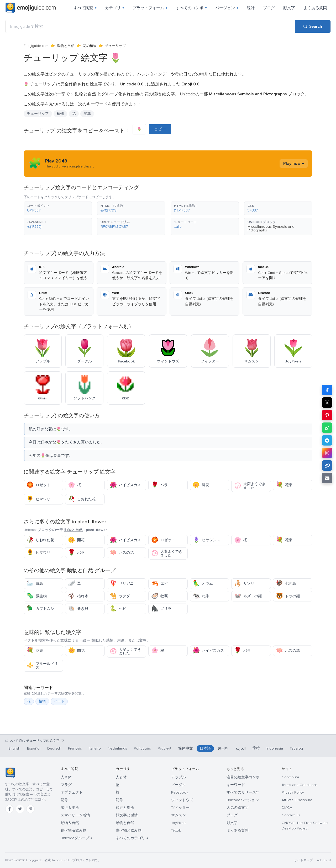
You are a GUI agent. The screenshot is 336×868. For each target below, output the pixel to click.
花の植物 (90, 46)
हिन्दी (256, 748)
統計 (251, 8)
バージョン (227, 8)
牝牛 (201, 596)
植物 (60, 114)
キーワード (236, 785)
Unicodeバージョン (243, 800)
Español (34, 748)
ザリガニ (122, 584)
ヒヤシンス (206, 540)
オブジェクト (72, 792)
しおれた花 (82, 499)
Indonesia (275, 748)
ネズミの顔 (248, 596)
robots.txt (324, 860)
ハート (59, 701)
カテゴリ (115, 8)
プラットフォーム (150, 8)
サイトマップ (303, 860)
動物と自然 (66, 46)
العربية (241, 748)
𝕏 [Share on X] (327, 403)
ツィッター (180, 808)
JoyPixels (179, 823)
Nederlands (117, 748)
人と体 (121, 777)
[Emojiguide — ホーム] (10, 773)
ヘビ (118, 609)
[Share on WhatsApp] (327, 428)
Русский (165, 748)
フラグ (66, 785)
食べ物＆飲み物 (73, 830)
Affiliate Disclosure (297, 800)
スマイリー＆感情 (75, 815)
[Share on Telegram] (327, 440)
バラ (159, 485)
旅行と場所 (125, 808)
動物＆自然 (70, 823)
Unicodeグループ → (77, 838)
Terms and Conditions (300, 785)
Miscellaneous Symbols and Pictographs (271, 228)
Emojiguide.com (36, 46)
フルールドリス (42, 666)
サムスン (178, 815)
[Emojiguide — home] (31, 8)
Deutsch (54, 748)
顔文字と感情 (127, 815)
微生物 (37, 596)
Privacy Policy (293, 792)
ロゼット (38, 485)
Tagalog (296, 748)
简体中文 (186, 748)
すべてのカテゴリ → (132, 838)
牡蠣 (159, 596)
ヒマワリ (38, 499)
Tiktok (176, 830)
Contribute (290, 777)
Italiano (95, 748)
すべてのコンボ (191, 8)
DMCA (287, 808)
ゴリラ (161, 609)
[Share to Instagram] (327, 453)
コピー (160, 129)
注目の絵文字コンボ (243, 777)
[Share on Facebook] (327, 390)
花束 (284, 485)
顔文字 (289, 8)
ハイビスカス (125, 485)
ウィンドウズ (182, 800)
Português (142, 748)
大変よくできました (250, 486)
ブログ (269, 8)
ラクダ (120, 596)
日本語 (205, 748)
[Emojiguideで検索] (150, 26)
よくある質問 (315, 8)
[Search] (313, 26)
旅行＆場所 (70, 808)
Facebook (180, 792)
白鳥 (35, 584)
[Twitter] (20, 809)
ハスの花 (122, 553)
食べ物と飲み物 (129, 830)
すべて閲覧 (85, 8)
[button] (58, 208)
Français (75, 748)
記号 (64, 800)
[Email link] (327, 478)
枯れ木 (78, 596)
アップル (178, 777)
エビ (159, 584)
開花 (87, 114)
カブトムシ (40, 609)
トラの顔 (288, 596)
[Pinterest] (30, 809)
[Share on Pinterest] (327, 415)
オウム (203, 584)
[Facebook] (9, 809)
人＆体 (66, 777)
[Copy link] (327, 465)
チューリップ (38, 114)
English (14, 748)
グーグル (178, 785)
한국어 (223, 748)
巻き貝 (78, 609)
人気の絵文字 (238, 808)
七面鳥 (286, 584)
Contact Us (291, 815)
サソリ (244, 584)
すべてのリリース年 (243, 792)
